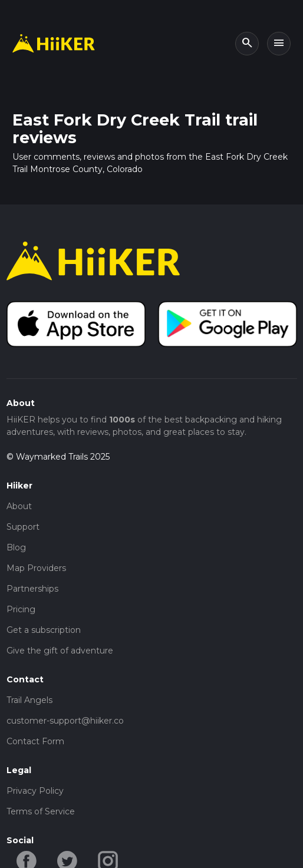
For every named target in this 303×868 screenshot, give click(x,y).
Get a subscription (44, 630)
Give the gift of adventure (60, 651)
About (19, 506)
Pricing (21, 609)
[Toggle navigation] (279, 44)
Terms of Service (41, 811)
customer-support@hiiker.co (65, 721)
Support (23, 527)
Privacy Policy (35, 791)
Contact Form (35, 741)
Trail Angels (29, 700)
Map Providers (36, 568)
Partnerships (32, 589)
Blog (16, 547)
